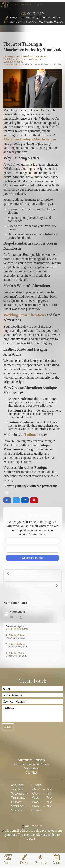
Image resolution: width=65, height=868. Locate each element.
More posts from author (17, 629)
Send (8, 727)
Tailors (30, 435)
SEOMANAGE (14, 64)
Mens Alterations (33, 59)
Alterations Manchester (34, 56)
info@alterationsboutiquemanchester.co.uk (32, 17)
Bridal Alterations (13, 59)
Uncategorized (11, 56)
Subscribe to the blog (32, 558)
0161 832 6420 (36, 13)
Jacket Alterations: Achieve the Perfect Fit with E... (33, 587)
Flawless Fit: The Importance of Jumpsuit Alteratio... (30, 575)
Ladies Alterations (13, 62)
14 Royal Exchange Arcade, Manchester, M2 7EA (35, 22)
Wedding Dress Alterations (25, 315)
